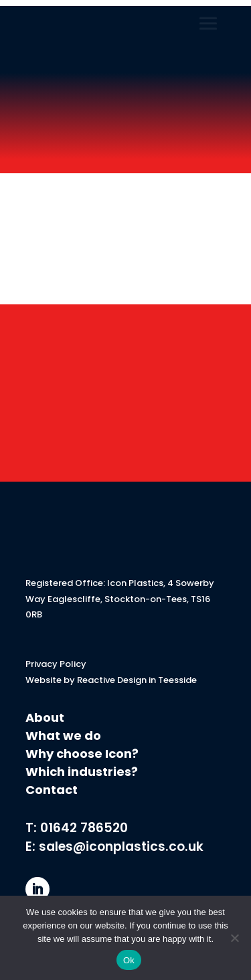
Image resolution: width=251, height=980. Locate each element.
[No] (234, 938)
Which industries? (82, 772)
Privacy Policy (56, 664)
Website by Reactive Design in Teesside (111, 680)
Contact (52, 790)
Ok (129, 960)
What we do (63, 736)
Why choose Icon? (83, 754)
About (45, 717)
